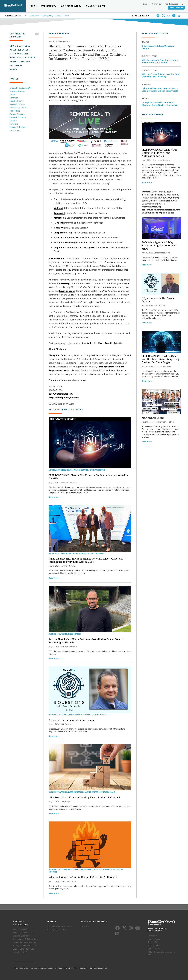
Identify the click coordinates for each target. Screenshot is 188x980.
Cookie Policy (154, 949)
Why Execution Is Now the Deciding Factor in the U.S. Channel (84, 798)
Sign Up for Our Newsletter (25, 946)
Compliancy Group (63, 233)
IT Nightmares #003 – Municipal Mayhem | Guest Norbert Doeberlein (160, 104)
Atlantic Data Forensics (66, 238)
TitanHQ (58, 228)
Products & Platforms (24, 58)
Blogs (13, 69)
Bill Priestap (63, 283)
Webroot (58, 208)
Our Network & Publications (25, 939)
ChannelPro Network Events (59, 926)
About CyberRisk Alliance (24, 933)
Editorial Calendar (21, 936)
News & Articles (20, 46)
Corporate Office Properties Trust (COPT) (75, 247)
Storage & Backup (17, 127)
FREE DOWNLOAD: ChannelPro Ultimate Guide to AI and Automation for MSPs (88, 477)
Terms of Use (154, 942)
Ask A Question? (20, 952)
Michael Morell (56, 258)
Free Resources (171, 4)
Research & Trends (18, 117)
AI (26, 16)
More (67, 16)
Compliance (34, 16)
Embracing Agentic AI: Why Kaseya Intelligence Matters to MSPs (159, 245)
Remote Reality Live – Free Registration (102, 343)
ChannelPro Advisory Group (25, 942)
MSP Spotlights (20, 54)
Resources (16, 65)
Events (146, 4)
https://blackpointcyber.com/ (64, 398)
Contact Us (153, 936)
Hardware (14, 98)
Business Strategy (71, 6)
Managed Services (17, 104)
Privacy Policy (154, 946)
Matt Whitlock (67, 724)
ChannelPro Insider (176, 8)
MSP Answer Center (18, 107)
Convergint (60, 213)
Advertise (157, 4)
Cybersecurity (48, 6)
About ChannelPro (21, 929)
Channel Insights (95, 6)
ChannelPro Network (68, 483)
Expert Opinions (20, 62)
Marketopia (60, 218)
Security (13, 121)
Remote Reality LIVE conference (80, 74)
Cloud (12, 94)
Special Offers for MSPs (24, 949)
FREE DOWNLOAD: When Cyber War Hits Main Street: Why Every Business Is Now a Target (161, 359)
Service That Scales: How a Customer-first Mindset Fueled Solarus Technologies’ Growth (86, 641)
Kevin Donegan (67, 291)
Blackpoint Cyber (116, 70)
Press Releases (19, 50)
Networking (14, 111)
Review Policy (154, 939)
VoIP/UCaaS (15, 130)
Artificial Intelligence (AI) (20, 88)
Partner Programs (17, 114)
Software (14, 124)
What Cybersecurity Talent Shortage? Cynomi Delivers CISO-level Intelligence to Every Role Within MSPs (86, 560)
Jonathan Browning (69, 566)
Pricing (59, 16)
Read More (54, 497)
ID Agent (58, 223)
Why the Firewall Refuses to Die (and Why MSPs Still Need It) (84, 877)
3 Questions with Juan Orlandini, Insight (72, 720)
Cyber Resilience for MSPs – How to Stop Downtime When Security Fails (160, 90)
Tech (34, 6)
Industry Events (16, 101)
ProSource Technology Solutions (71, 243)
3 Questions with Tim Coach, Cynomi (158, 300)
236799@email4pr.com (61, 394)
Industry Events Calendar (58, 930)
